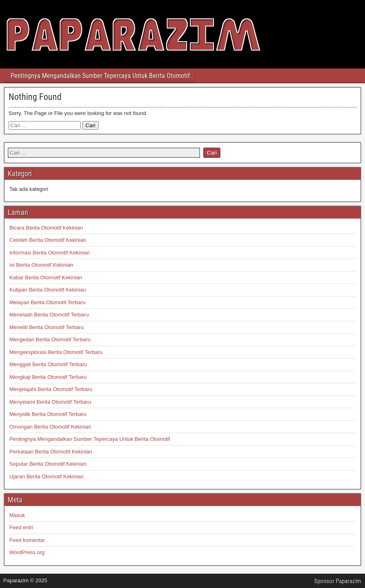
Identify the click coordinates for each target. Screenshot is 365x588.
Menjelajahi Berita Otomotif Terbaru (51, 389)
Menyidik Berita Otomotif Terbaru (48, 414)
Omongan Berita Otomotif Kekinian (50, 427)
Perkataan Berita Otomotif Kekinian (51, 452)
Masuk (17, 515)
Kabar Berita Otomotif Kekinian (46, 277)
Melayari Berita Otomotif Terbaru (47, 302)
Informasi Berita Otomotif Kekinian (49, 253)
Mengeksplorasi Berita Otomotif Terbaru (56, 352)
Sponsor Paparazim (338, 581)
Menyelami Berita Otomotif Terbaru (50, 402)
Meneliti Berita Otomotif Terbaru (47, 327)
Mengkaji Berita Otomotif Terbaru (48, 377)
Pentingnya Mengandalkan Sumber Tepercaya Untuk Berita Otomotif (100, 76)
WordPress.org (27, 552)
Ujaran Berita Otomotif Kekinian (46, 476)
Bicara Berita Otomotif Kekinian (46, 228)
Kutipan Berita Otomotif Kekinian (48, 290)
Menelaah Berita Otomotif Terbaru (49, 315)
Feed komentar (27, 540)
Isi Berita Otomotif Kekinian (41, 265)
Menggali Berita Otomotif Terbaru (48, 364)
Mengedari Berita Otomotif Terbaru (50, 339)
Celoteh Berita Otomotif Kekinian (48, 240)
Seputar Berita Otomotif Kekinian (48, 464)
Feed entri (21, 527)
